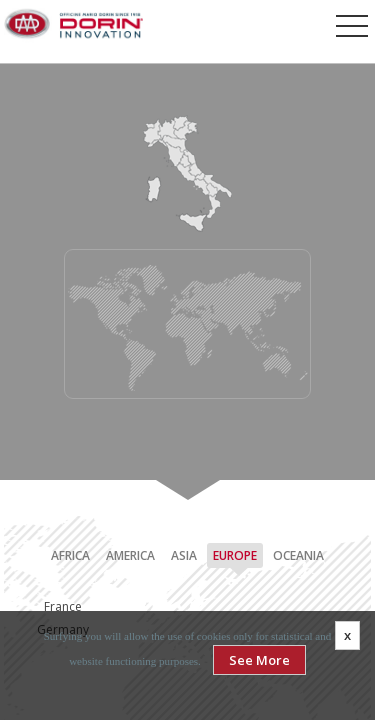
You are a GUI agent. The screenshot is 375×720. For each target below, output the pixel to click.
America (130, 555)
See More (259, 660)
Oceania (298, 555)
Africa (70, 555)
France (63, 606)
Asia (184, 555)
